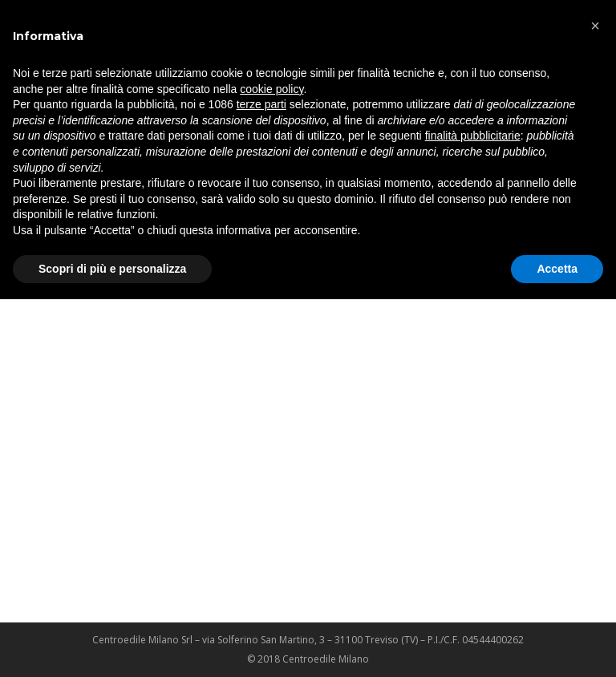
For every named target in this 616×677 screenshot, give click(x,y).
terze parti (261, 104)
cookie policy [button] (272, 89)
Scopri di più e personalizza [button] (112, 269)
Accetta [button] (557, 269)
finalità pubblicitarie (473, 136)
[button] (595, 26)
